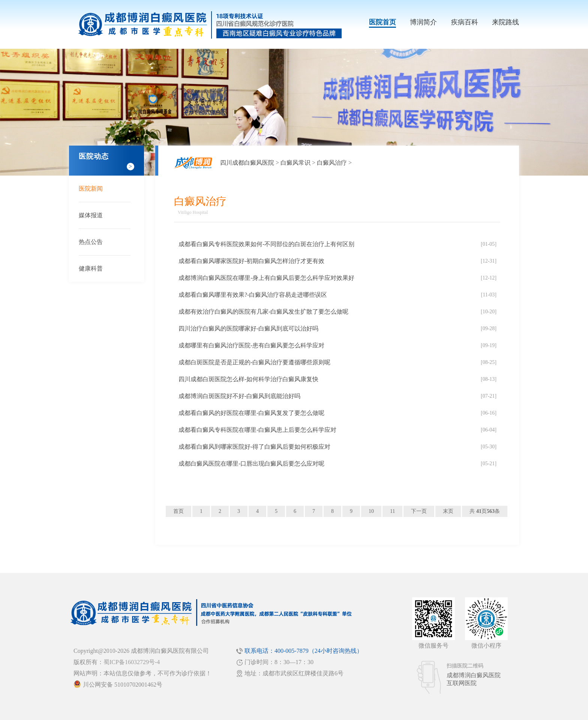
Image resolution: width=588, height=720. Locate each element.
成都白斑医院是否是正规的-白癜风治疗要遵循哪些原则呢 (254, 362)
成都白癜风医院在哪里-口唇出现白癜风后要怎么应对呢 (251, 464)
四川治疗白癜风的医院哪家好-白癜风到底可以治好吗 (248, 328)
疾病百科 (465, 22)
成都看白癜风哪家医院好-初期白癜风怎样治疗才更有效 (251, 261)
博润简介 (423, 22)
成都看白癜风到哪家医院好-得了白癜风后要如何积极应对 (254, 447)
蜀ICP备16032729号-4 (132, 662)
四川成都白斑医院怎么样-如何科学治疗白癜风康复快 (248, 379)
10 (371, 511)
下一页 (419, 511)
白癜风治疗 (332, 163)
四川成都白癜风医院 (247, 163)
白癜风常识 (295, 163)
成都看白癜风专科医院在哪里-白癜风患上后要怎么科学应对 (257, 430)
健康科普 (91, 268)
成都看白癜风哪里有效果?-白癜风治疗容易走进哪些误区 (253, 295)
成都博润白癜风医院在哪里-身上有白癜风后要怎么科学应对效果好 (266, 278)
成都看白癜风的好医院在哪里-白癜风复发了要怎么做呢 (251, 413)
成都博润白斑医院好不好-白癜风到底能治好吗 (239, 396)
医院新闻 (91, 189)
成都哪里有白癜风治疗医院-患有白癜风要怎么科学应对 (251, 345)
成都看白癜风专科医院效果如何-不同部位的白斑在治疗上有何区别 (266, 244)
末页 (448, 511)
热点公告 (91, 242)
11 (392, 511)
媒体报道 (91, 215)
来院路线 (505, 22)
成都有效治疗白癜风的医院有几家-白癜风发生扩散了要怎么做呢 (263, 312)
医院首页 (382, 22)
